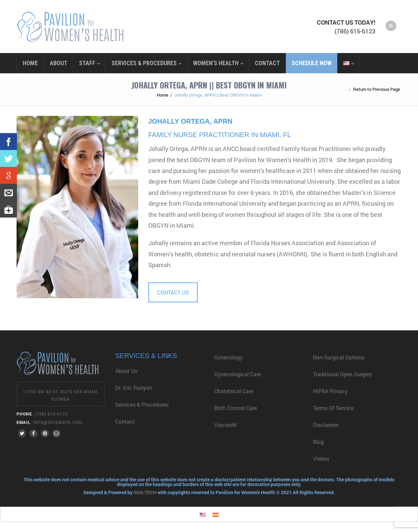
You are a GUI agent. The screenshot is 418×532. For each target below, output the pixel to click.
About (58, 63)
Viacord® (226, 425)
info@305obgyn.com (58, 422)
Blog (318, 442)
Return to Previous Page (377, 89)
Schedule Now (312, 63)
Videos (322, 459)
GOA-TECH (145, 492)
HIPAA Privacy (330, 391)
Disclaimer (326, 425)
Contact (267, 63)
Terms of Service (333, 408)
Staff (87, 63)
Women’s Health (216, 63)
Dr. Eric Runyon (134, 388)
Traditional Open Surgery (342, 374)
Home (30, 63)
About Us (126, 371)
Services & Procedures (144, 63)
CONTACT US (173, 292)
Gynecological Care (238, 374)
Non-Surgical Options (339, 357)
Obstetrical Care (234, 391)
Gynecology (228, 357)
